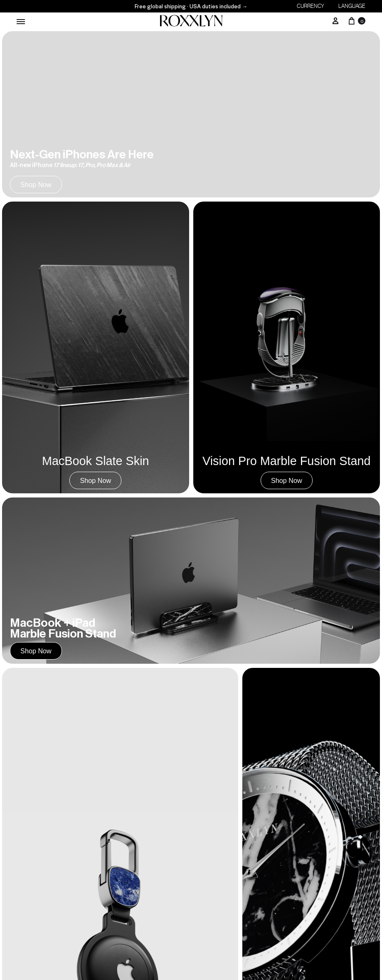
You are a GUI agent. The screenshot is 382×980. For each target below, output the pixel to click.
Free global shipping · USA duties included (191, 6)
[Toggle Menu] (21, 22)
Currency (311, 6)
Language (352, 6)
